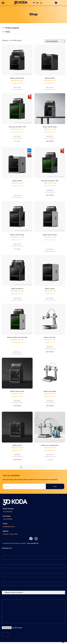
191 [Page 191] (42, 467)
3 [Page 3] (26, 467)
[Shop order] (55, 41)
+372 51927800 (8, 519)
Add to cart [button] (17, 88)
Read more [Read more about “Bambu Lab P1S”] (17, 455)
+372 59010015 (8, 512)
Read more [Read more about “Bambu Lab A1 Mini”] (50, 347)
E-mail (5, 524)
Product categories (12, 28)
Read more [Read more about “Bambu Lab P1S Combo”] (17, 401)
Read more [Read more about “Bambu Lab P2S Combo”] (50, 136)
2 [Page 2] (23, 467)
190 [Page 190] (38, 467)
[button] (3, 3)
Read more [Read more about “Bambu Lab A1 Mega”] (50, 401)
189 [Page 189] (34, 467)
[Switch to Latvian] (37, 3)
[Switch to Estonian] (34, 3)
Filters (8, 32)
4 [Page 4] (28, 467)
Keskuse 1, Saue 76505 (10, 534)
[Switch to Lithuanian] (41, 3)
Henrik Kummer (8, 509)
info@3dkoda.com (9, 527)
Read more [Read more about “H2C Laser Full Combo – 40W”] (50, 190)
